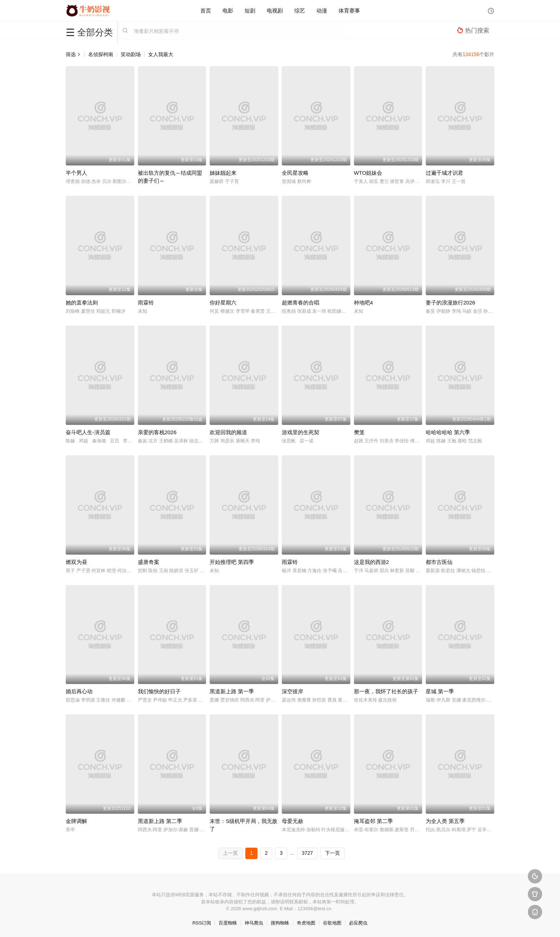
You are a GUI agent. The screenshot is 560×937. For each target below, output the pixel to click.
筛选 (73, 54)
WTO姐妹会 (368, 173)
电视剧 (275, 11)
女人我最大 (161, 54)
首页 (206, 11)
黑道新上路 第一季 (232, 691)
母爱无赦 (292, 821)
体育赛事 (349, 11)
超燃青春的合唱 (301, 303)
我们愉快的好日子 (159, 691)
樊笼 (359, 432)
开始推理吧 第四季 (232, 562)
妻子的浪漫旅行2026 (450, 303)
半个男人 (76, 173)
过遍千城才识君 (444, 173)
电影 (228, 11)
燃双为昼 (76, 562)
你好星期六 (223, 303)
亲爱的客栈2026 (157, 432)
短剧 (250, 11)
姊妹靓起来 (223, 173)
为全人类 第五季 (445, 821)
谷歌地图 (332, 923)
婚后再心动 (79, 691)
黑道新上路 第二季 (160, 821)
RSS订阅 (202, 923)
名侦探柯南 (101, 54)
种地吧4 (363, 303)
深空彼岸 (292, 691)
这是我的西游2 (371, 562)
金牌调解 (76, 821)
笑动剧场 (131, 54)
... (292, 853)
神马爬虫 (254, 923)
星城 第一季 (440, 691)
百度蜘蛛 (228, 923)
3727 (307, 853)
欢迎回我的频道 (228, 432)
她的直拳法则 (82, 303)
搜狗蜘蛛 (280, 923)
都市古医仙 (439, 562)
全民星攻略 (295, 173)
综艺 (300, 11)
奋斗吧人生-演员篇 (88, 432)
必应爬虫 (358, 923)
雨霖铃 (146, 303)
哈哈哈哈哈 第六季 (448, 432)
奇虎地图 (306, 923)
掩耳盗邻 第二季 (373, 821)
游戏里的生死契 (301, 432)
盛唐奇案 (149, 562)
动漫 (322, 11)
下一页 (332, 853)
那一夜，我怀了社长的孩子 (386, 691)
